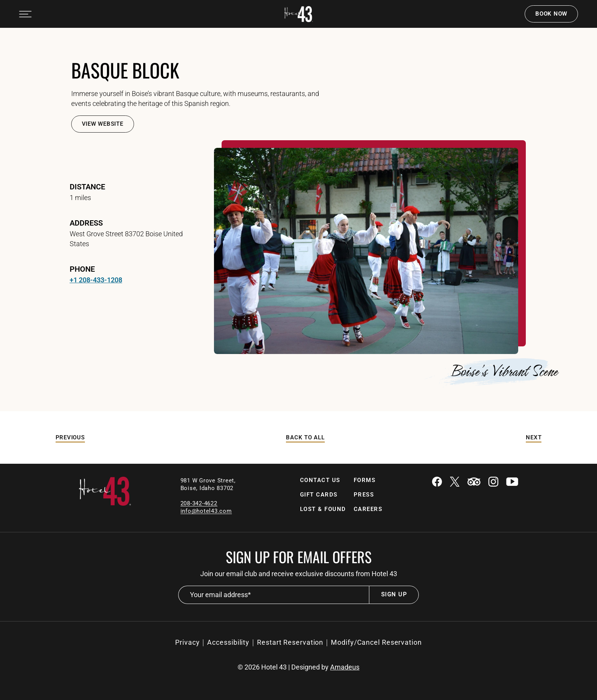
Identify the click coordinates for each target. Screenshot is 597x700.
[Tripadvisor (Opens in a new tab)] (474, 482)
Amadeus (345, 667)
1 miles (80, 198)
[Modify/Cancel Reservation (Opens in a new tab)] (376, 642)
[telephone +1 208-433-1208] (96, 280)
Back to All (305, 437)
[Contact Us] (320, 480)
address (86, 223)
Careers (368, 509)
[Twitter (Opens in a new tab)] (455, 482)
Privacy (187, 642)
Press (364, 495)
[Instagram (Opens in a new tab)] (493, 482)
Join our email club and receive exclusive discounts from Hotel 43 (299, 574)
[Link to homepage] (105, 504)
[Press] (364, 495)
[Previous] (70, 438)
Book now (551, 14)
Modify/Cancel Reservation (376, 642)
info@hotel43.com (206, 511)
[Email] (206, 511)
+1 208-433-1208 (96, 280)
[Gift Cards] (319, 495)
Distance (87, 187)
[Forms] (365, 480)
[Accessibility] (228, 642)
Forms (365, 480)
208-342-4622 (199, 503)
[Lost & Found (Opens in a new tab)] (323, 509)
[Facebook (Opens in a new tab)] (437, 482)
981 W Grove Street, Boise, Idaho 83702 (209, 484)
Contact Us (320, 480)
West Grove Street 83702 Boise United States (126, 239)
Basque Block (125, 70)
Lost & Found (323, 509)
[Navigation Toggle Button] (25, 14)
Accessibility (228, 642)
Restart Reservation (290, 642)
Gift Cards (319, 495)
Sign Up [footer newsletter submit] (394, 594)
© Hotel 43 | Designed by (298, 667)
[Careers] (368, 509)
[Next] (534, 438)
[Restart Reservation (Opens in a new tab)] (290, 642)
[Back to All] (305, 438)
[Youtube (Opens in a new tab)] (512, 482)
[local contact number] (199, 503)
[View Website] (103, 124)
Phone (82, 269)
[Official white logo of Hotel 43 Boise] (299, 14)
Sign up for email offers (299, 557)
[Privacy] (187, 642)
